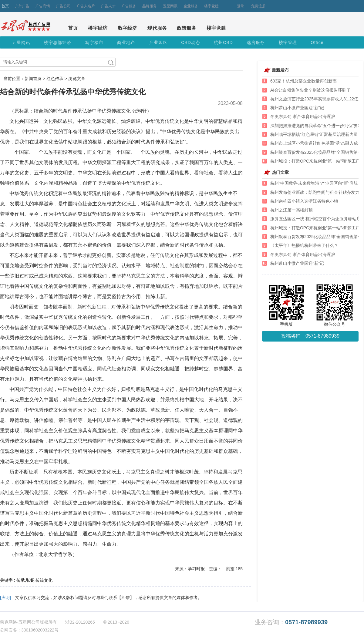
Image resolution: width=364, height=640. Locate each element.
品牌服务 (150, 6)
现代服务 (157, 28)
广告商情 (43, 6)
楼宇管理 (288, 42)
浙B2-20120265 (80, 622)
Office (317, 42)
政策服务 (187, 28)
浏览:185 (234, 569)
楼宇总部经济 (58, 42)
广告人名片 (86, 6)
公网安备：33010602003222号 (29, 630)
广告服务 (129, 6)
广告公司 (63, 6)
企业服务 (191, 6)
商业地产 (126, 42)
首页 (5, 6)
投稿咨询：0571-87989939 (310, 336)
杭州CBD (223, 42)
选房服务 (256, 42)
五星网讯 (170, 6)
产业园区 (158, 42)
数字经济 (127, 28)
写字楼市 (94, 42)
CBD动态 (191, 42)
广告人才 (108, 6)
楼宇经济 (98, 28)
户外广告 (22, 6)
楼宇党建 (211, 6)
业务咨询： (291, 622)
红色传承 (55, 79)
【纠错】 (126, 598)
